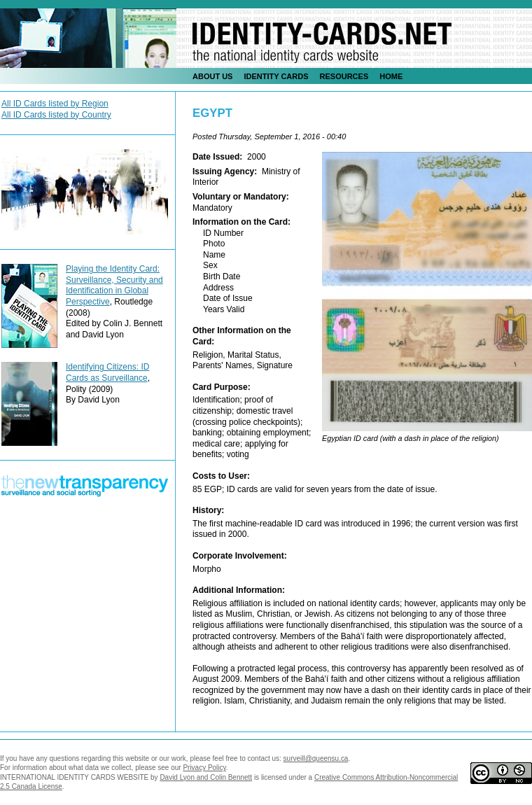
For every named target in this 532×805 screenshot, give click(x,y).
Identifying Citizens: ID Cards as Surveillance (107, 372)
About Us (212, 76)
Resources (344, 76)
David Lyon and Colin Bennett (206, 777)
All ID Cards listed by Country (56, 115)
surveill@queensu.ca (316, 758)
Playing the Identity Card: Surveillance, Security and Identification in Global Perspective (114, 285)
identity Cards (276, 76)
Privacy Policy (204, 768)
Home (391, 76)
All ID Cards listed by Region (55, 104)
